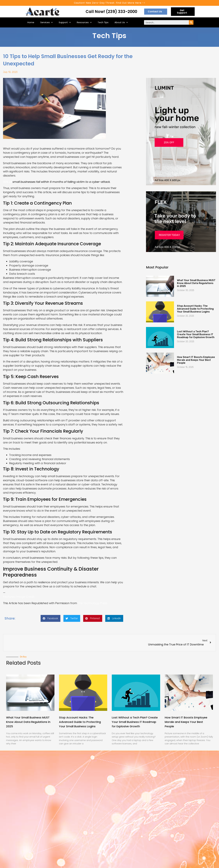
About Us (121, 22)
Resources (84, 22)
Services (46, 22)
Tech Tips (103, 22)
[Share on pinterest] (93, 618)
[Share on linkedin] (114, 618)
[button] (156, 12)
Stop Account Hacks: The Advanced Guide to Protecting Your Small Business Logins (195, 309)
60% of (8, 182)
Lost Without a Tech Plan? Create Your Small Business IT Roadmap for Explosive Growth (196, 334)
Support (65, 22)
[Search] (191, 22)
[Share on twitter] (72, 618)
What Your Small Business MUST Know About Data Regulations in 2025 (196, 283)
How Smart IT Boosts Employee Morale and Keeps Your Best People (196, 360)
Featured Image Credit (19, 597)
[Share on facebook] (50, 618)
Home (31, 22)
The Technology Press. (93, 603)
